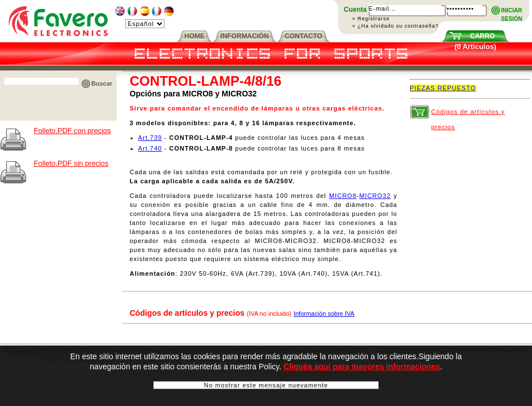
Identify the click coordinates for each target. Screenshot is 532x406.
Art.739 (150, 138)
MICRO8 (343, 196)
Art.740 (150, 148)
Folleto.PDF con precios (72, 131)
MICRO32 (375, 196)
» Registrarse (371, 19)
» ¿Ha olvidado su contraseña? (396, 26)
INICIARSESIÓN (512, 11)
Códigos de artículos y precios (468, 114)
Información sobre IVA (324, 314)
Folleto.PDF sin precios (71, 163)
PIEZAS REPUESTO (443, 88)
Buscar (102, 83)
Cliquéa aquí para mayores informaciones (362, 370)
